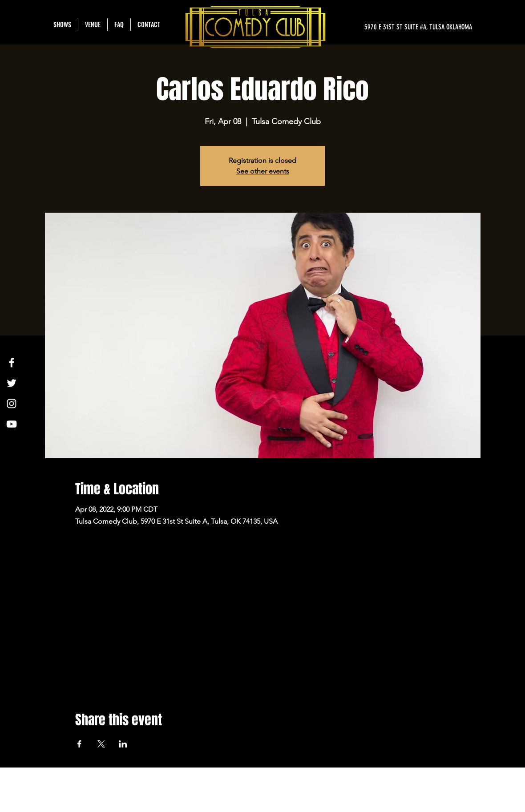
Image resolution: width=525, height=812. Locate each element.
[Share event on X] (101, 744)
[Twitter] (12, 383)
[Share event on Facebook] (79, 744)
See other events (263, 171)
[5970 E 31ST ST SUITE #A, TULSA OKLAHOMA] (388, 27)
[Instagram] (12, 404)
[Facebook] (12, 363)
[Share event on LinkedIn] (123, 744)
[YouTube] (12, 424)
